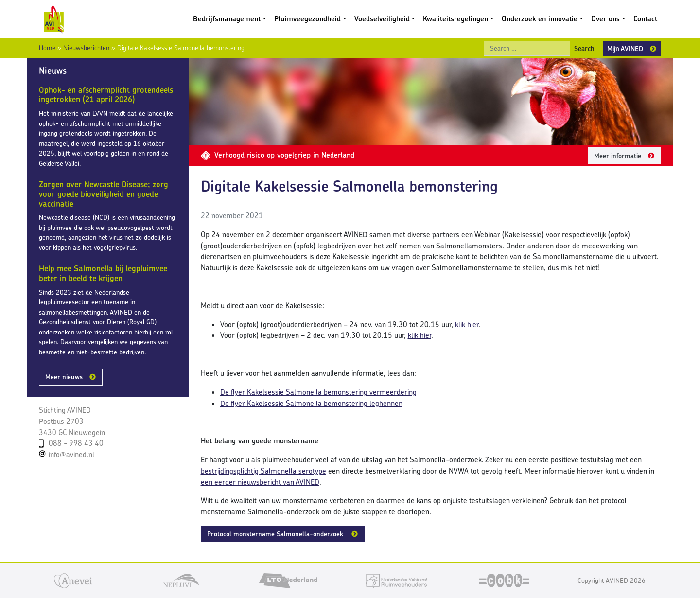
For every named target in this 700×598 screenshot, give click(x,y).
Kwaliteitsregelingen (455, 19)
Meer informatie (618, 156)
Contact (645, 19)
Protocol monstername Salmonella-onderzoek (276, 534)
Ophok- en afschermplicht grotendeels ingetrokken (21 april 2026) (106, 95)
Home (47, 48)
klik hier (467, 325)
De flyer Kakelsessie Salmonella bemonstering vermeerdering (318, 392)
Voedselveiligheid (382, 19)
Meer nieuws (64, 377)
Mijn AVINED (625, 48)
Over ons (605, 19)
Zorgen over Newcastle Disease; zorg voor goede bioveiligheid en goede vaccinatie (104, 194)
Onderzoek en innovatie (540, 19)
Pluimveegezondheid (307, 19)
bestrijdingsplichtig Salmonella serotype (263, 471)
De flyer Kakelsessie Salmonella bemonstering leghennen (311, 403)
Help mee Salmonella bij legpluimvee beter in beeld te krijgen (103, 273)
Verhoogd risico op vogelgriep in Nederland (278, 155)
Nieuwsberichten (86, 48)
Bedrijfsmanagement (227, 19)
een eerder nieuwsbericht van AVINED (260, 482)
